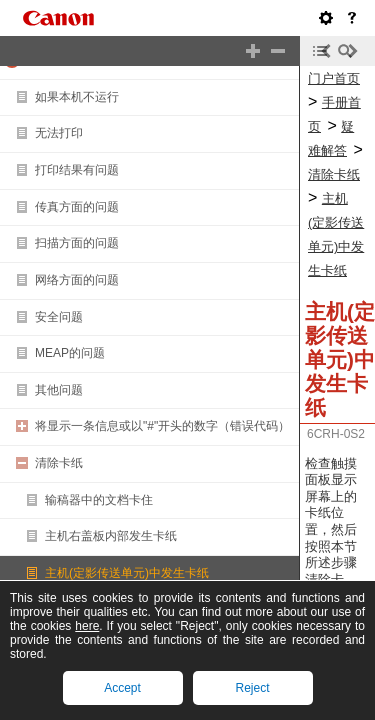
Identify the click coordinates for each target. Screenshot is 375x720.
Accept (122, 688)
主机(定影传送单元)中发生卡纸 (127, 573)
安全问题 (59, 317)
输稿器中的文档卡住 (99, 500)
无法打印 (59, 133)
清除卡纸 (59, 463)
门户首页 (334, 78)
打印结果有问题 (77, 170)
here (87, 626)
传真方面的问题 (77, 207)
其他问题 (59, 390)
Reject (252, 688)
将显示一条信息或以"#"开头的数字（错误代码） (162, 426)
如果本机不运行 (77, 97)
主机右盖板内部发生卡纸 (111, 536)
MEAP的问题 (70, 353)
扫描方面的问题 (77, 243)
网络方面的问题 (77, 280)
